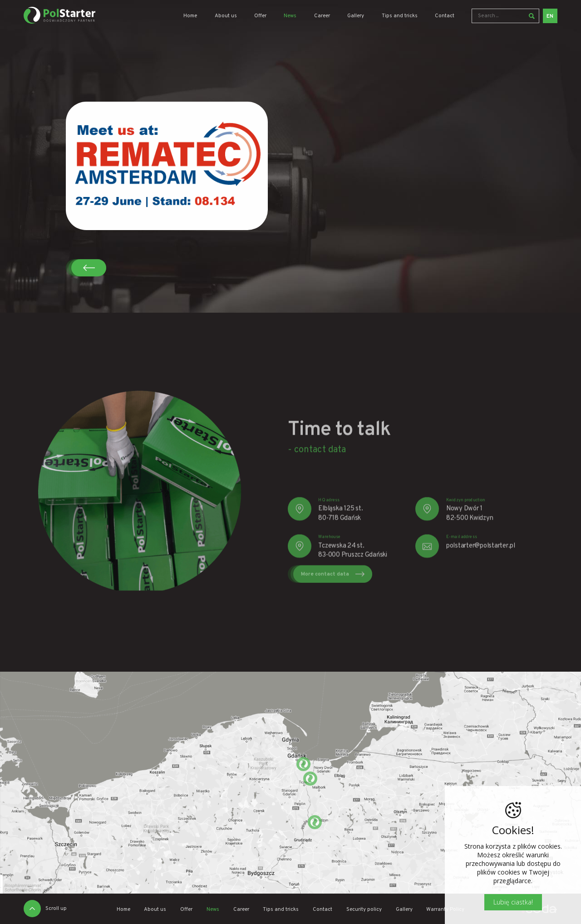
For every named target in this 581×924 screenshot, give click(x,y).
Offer (260, 16)
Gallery (356, 16)
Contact (445, 16)
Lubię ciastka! (513, 902)
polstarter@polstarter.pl (481, 563)
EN (550, 16)
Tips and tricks (400, 16)
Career (322, 16)
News (290, 16)
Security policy (364, 910)
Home (190, 16)
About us (226, 16)
